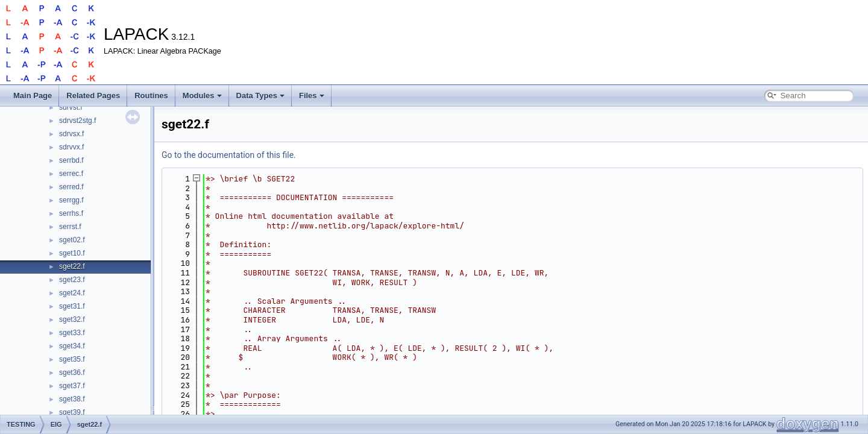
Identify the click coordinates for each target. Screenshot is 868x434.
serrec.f (71, 174)
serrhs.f (71, 213)
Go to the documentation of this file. (229, 155)
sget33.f (72, 333)
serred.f (71, 187)
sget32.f (72, 319)
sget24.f (72, 293)
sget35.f (72, 359)
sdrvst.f (71, 107)
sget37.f (72, 386)
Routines (151, 96)
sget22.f (72, 266)
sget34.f (72, 346)
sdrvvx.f (71, 147)
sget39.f (72, 412)
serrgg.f (71, 200)
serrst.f (70, 227)
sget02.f (72, 240)
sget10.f (72, 253)
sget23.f (72, 280)
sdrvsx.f (71, 134)
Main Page (33, 96)
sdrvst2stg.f (77, 121)
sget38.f (72, 399)
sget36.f (72, 373)
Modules (202, 96)
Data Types (260, 96)
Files (312, 96)
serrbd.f (71, 160)
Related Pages (93, 96)
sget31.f (72, 306)
